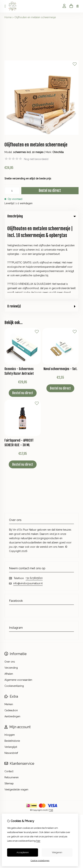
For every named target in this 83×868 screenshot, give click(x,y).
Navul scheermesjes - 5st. (60, 291)
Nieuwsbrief (11, 676)
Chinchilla (58, 152)
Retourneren (12, 700)
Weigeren (57, 852)
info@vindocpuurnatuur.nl (28, 506)
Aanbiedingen (12, 639)
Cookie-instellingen (40, 861)
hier (38, 841)
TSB (51, 733)
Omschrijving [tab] (41, 216)
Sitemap (9, 706)
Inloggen (10, 658)
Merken (9, 627)
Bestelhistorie (12, 664)
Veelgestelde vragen (16, 712)
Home (8, 17)
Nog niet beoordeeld (36, 159)
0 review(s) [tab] (41, 229)
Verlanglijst (11, 670)
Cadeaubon (11, 633)
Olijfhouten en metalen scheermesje (35, 17)
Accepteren (23, 852)
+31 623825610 (34, 501)
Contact (9, 694)
